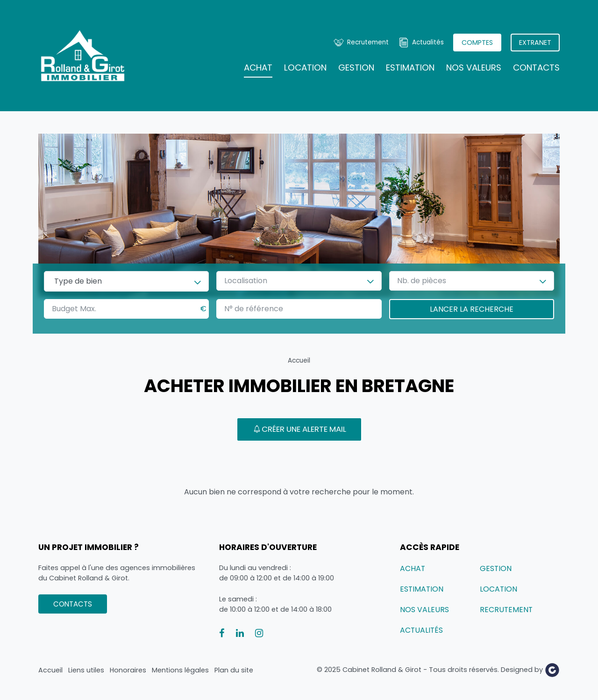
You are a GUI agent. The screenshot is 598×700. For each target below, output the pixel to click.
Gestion (356, 68)
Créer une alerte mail (299, 429)
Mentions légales (180, 670)
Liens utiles (86, 670)
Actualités (428, 42)
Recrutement (368, 42)
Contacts (536, 68)
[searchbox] (126, 281)
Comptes (477, 43)
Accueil (299, 361)
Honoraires (128, 670)
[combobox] (126, 281)
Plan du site (234, 670)
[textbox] (250, 281)
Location (305, 68)
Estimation (410, 68)
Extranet (535, 43)
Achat (258, 68)
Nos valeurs (474, 68)
